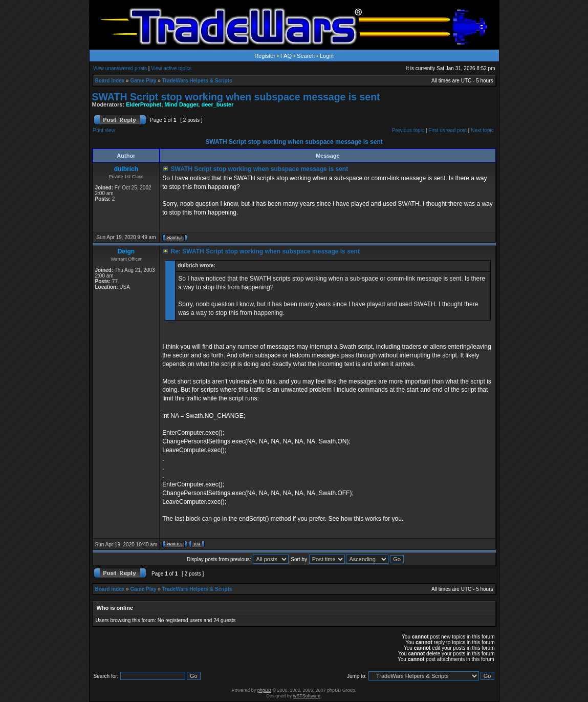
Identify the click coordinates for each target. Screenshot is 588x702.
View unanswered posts (120, 68)
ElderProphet (144, 104)
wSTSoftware (307, 696)
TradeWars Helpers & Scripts (197, 81)
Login (327, 56)
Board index (110, 81)
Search (306, 56)
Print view (104, 130)
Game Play (143, 81)
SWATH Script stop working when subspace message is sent (236, 97)
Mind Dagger (181, 104)
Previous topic (408, 130)
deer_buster (217, 104)
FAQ (286, 56)
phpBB (264, 690)
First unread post (448, 130)
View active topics (171, 68)
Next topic (482, 130)
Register (265, 56)
